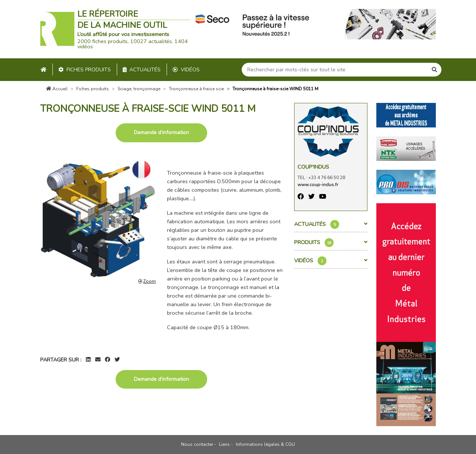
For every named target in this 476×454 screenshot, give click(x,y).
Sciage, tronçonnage (139, 89)
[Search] (335, 70)
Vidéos (186, 70)
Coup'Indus (313, 167)
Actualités (142, 70)
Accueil (57, 89)
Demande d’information (161, 132)
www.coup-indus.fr (318, 185)
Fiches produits (85, 70)
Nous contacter (197, 444)
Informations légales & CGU (265, 444)
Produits (331, 243)
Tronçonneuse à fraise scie (196, 89)
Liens (224, 444)
